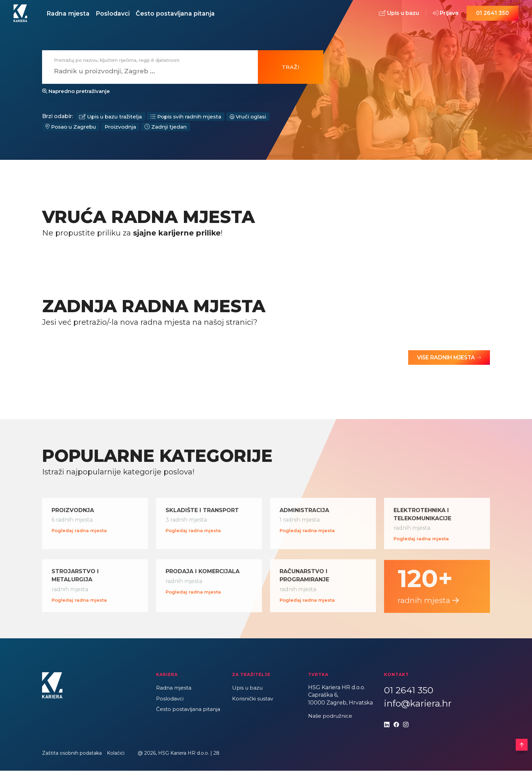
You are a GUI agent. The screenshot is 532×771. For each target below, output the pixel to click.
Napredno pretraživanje (76, 93)
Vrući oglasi (254, 119)
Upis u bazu (399, 14)
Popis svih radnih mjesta (190, 119)
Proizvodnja (123, 129)
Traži (291, 69)
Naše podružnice (331, 716)
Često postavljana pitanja (191, 14)
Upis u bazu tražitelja (112, 119)
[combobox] (146, 73)
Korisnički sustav (254, 699)
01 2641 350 (492, 14)
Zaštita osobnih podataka (72, 753)
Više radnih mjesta (447, 361)
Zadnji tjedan (170, 129)
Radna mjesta (71, 14)
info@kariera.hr (418, 704)
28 (216, 753)
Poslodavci (122, 14)
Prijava (446, 14)
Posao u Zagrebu (72, 129)
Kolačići (116, 753)
